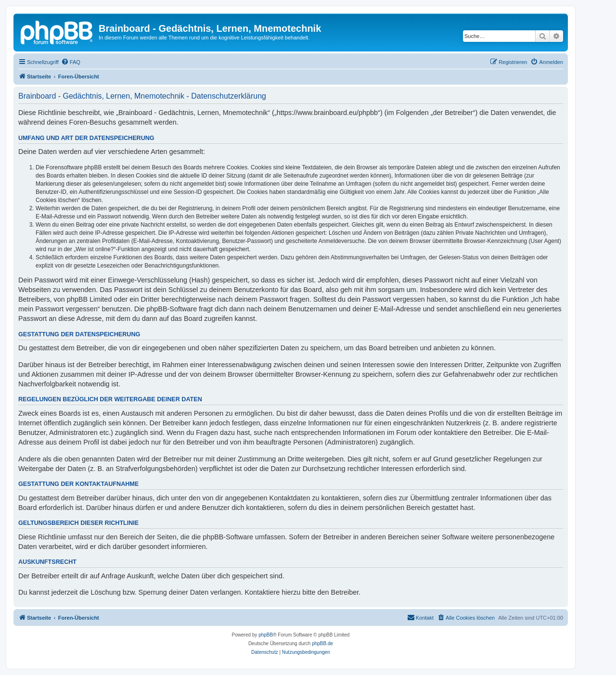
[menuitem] (71, 62)
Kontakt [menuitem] (420, 617)
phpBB (266, 635)
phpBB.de (322, 643)
